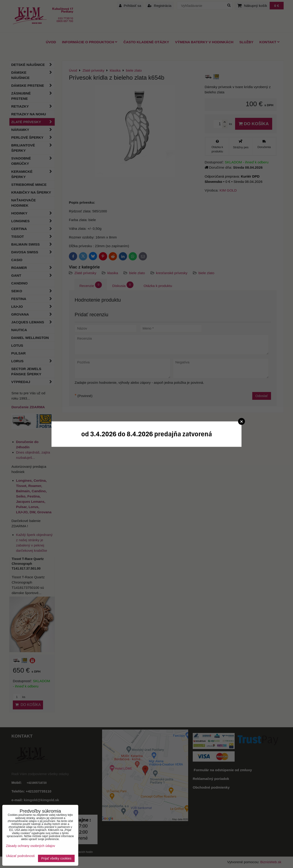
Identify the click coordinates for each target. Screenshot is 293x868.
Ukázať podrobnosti (20, 856)
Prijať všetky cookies (56, 858)
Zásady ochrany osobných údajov (30, 846)
